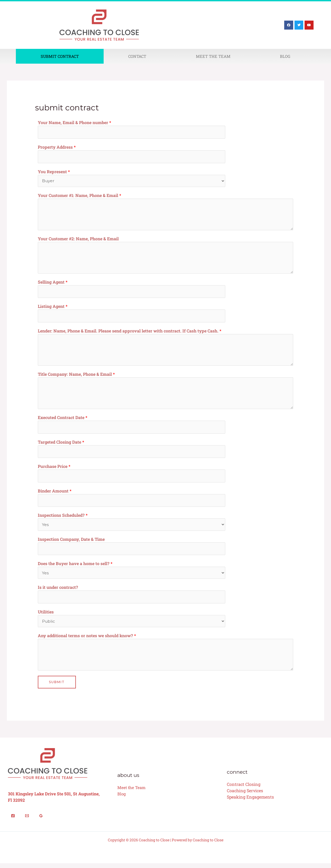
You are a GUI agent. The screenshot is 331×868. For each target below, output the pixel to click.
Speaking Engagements (250, 802)
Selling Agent (53, 283)
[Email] (27, 820)
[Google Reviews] (41, 820)
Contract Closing (244, 789)
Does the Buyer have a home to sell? (75, 567)
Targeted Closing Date (61, 444)
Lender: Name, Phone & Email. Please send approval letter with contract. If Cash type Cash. (130, 332)
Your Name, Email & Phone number (74, 122)
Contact (137, 56)
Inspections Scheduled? (63, 518)
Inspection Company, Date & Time (71, 542)
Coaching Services (245, 795)
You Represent (54, 172)
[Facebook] (13, 820)
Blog (285, 56)
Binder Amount (55, 493)
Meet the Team (131, 792)
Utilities (46, 616)
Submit (57, 686)
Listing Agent (53, 308)
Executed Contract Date (63, 419)
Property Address (57, 147)
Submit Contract (60, 56)
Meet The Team (213, 56)
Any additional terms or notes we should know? (87, 640)
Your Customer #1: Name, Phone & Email (79, 196)
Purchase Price (54, 469)
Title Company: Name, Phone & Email (76, 376)
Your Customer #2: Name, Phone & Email (78, 239)
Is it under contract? (58, 591)
